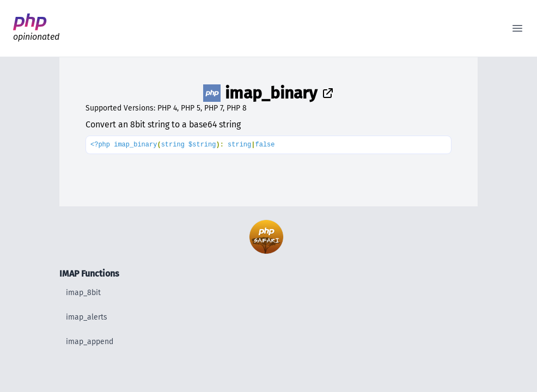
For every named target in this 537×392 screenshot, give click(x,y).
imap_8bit (83, 293)
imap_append (90, 342)
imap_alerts (87, 317)
